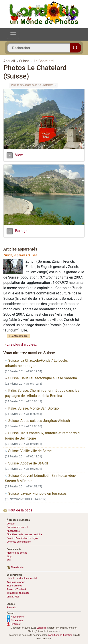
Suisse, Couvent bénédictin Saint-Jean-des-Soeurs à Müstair (40, 478)
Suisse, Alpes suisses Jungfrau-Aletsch (37, 421)
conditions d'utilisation (60, 635)
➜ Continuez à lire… (19, 336)
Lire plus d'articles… (20, 344)
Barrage (21, 231)
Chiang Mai (13, 597)
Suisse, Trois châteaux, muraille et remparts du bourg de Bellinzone (43, 436)
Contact (11, 524)
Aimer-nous (15, 621)
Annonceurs (13, 531)
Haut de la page (18, 510)
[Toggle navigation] (13, 34)
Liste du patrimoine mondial (22, 578)
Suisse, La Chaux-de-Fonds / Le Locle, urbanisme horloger (36, 363)
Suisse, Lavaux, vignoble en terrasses (36, 493)
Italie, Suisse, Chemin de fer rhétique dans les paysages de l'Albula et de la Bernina (42, 393)
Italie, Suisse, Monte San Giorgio (32, 408)
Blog (9, 557)
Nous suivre (15, 617)
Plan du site (15, 567)
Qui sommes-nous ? (17, 527)
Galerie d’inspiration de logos (22, 538)
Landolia (41, 628)
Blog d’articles (14, 586)
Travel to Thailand (16, 589)
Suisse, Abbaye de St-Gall (26, 463)
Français (11, 607)
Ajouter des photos (17, 553)
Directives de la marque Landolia (24, 534)
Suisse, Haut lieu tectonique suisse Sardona (41, 378)
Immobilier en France (18, 593)
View (19, 155)
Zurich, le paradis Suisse (20, 255)
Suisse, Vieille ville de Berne (28, 451)
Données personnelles (19, 542)
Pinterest (14, 624)
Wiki (9, 560)
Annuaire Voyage (16, 582)
